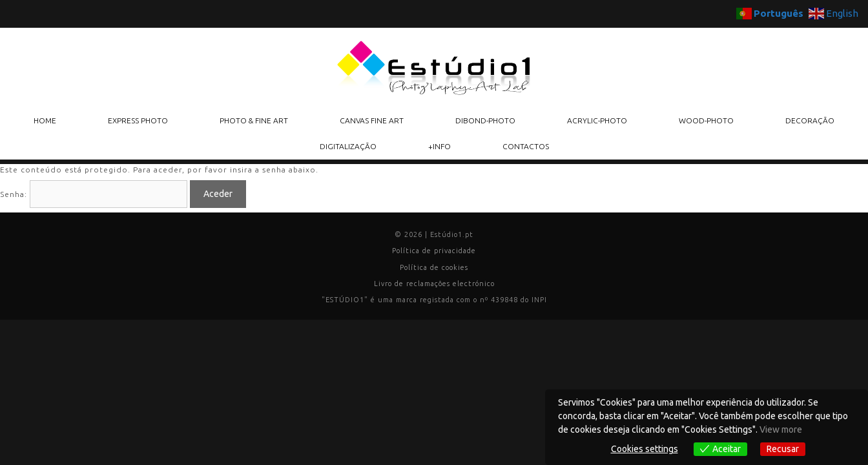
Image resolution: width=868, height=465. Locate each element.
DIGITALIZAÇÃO (348, 146)
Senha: (94, 194)
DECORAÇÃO (810, 120)
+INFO (439, 146)
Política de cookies (434, 267)
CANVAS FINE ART (372, 120)
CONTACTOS (526, 146)
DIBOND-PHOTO (485, 120)
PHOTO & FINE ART (254, 120)
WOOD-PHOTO (706, 120)
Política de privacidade (434, 251)
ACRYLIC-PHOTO (597, 120)
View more (781, 429)
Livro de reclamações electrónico (434, 284)
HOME (45, 120)
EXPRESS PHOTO (138, 120)
